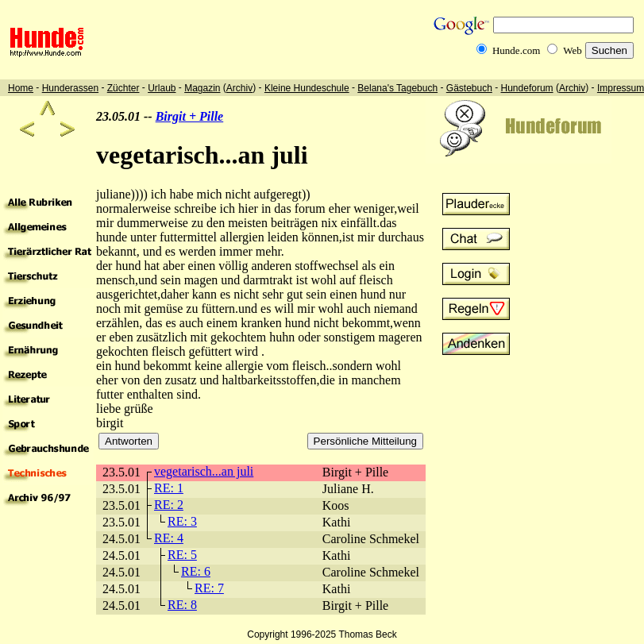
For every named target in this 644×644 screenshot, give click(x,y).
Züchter (123, 88)
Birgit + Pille (190, 116)
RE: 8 (182, 605)
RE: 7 (209, 588)
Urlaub (162, 88)
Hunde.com (516, 50)
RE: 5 (182, 555)
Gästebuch (469, 88)
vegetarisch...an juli (204, 471)
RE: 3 (182, 521)
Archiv (239, 88)
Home (21, 88)
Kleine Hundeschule (307, 88)
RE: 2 (169, 505)
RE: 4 (169, 538)
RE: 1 (169, 488)
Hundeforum (527, 88)
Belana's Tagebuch (397, 88)
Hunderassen (70, 88)
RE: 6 (196, 571)
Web (573, 50)
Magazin (202, 88)
